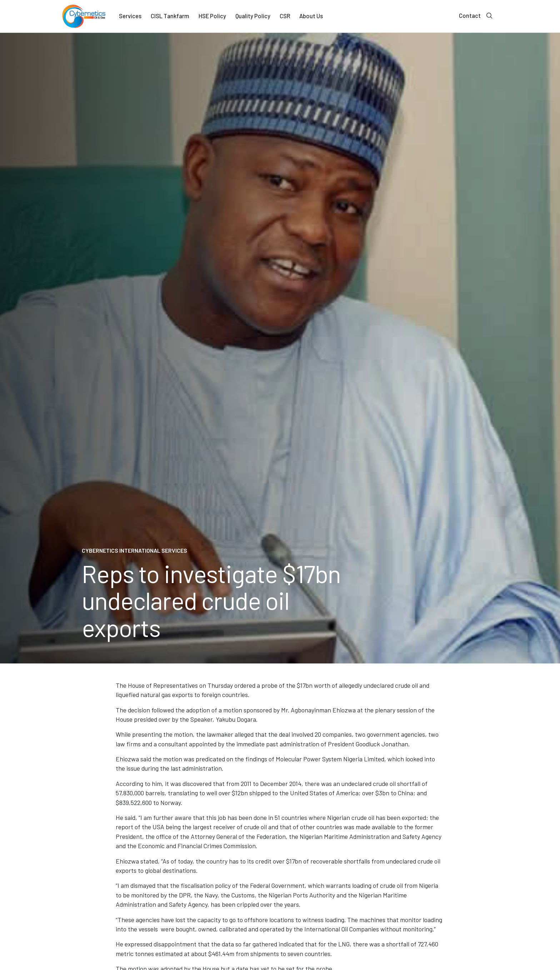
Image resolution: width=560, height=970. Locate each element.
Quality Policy (253, 16)
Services (130, 16)
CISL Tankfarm (170, 16)
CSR (285, 16)
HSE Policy (212, 16)
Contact (470, 16)
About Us (311, 16)
